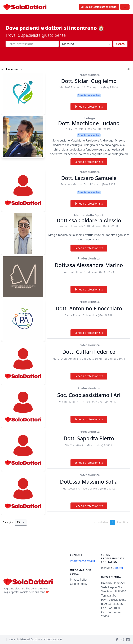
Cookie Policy (79, 584)
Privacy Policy (79, 580)
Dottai (119, 568)
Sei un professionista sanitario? (99, 7)
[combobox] (32, 44)
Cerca (120, 44)
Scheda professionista (89, 107)
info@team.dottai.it (83, 561)
